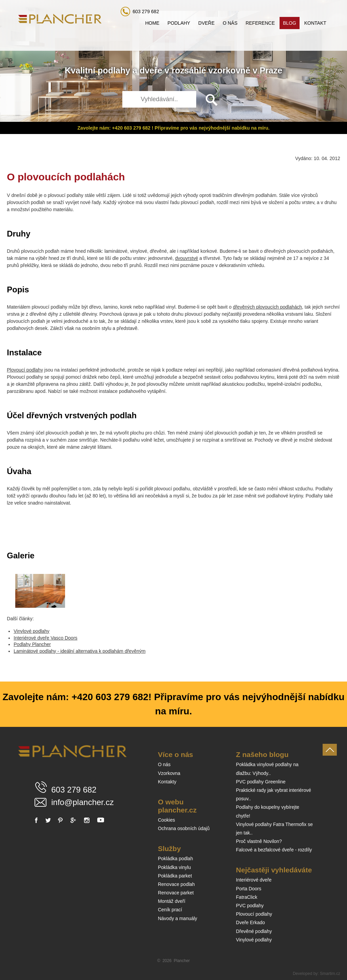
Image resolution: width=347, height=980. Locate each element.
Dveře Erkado (250, 922)
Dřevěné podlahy (254, 931)
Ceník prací (170, 910)
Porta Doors (249, 889)
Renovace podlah (176, 884)
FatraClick (247, 897)
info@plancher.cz (82, 802)
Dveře (206, 23)
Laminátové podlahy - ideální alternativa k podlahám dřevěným (79, 651)
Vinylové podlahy (32, 631)
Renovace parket (176, 893)
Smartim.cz (330, 974)
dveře (151, 70)
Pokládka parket (175, 876)
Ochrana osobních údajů (184, 828)
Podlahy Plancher (32, 644)
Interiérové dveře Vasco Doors (45, 638)
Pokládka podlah (176, 859)
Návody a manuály (178, 918)
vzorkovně (229, 70)
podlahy (114, 70)
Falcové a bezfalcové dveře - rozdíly (274, 850)
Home (152, 23)
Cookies (167, 820)
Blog (290, 23)
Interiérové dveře (254, 880)
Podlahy (179, 23)
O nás (230, 23)
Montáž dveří (172, 901)
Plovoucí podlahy (25, 370)
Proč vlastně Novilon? (259, 841)
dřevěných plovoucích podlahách (267, 307)
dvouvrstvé (187, 258)
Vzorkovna (169, 773)
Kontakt (315, 23)
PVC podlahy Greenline (261, 782)
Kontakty (167, 782)
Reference (260, 23)
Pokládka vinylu (174, 867)
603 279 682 (146, 12)
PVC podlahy (250, 906)
